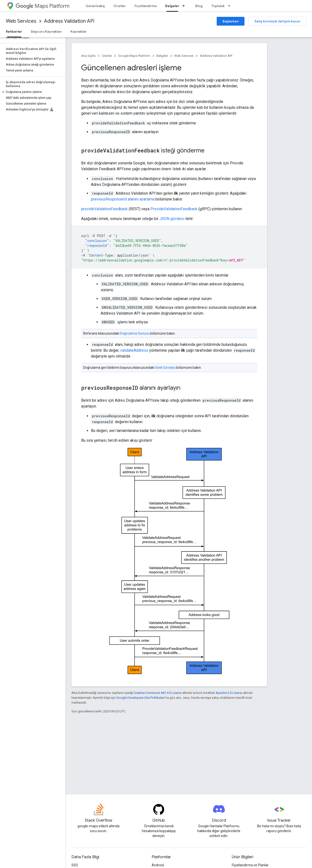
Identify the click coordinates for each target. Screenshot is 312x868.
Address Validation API (69, 21)
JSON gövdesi (172, 219)
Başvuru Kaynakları (46, 31)
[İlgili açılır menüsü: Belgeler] (185, 6)
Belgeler (162, 56)
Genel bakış (95, 6)
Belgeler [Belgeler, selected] (172, 6)
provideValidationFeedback (104, 209)
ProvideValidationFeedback (174, 209)
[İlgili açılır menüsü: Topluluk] (231, 6)
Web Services (21, 21)
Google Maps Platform (134, 56)
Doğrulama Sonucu (135, 333)
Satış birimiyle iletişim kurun (277, 21)
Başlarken (231, 21)
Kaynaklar (78, 31)
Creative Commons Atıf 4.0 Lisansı (158, 693)
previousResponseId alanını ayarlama (123, 199)
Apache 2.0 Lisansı (229, 693)
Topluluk (218, 6)
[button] (32, 92)
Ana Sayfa (88, 56)
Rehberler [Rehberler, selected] (14, 31)
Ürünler (120, 6)
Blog (199, 6)
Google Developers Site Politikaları (141, 698)
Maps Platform (43, 6)
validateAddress (134, 350)
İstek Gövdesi (165, 368)
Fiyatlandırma (146, 6)
